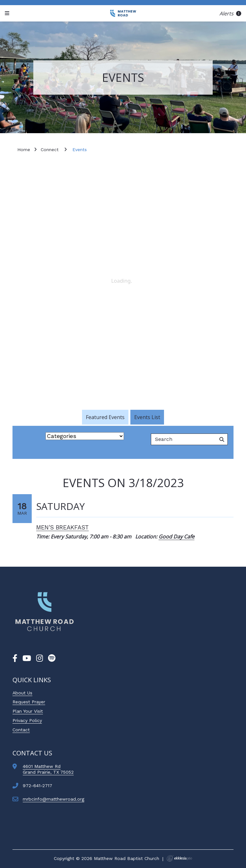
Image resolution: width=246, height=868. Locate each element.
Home (24, 150)
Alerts (230, 13)
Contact (21, 730)
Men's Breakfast (62, 527)
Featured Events (105, 417)
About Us (22, 693)
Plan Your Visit (28, 711)
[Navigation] (8, 13)
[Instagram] (40, 658)
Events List (147, 417)
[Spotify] (52, 658)
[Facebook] (15, 658)
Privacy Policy (27, 720)
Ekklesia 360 (179, 858)
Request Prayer (29, 702)
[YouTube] (27, 658)
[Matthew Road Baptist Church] (123, 13)
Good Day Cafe (176, 537)
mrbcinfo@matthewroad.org (53, 799)
